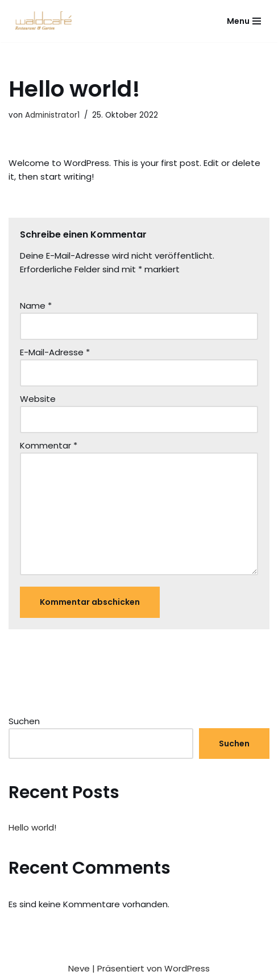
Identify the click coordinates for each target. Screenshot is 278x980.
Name (36, 306)
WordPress (187, 968)
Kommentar (49, 445)
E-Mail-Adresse (55, 352)
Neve (79, 968)
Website (38, 399)
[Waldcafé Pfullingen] (45, 21)
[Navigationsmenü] (244, 21)
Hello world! (32, 827)
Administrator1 (52, 115)
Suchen (24, 721)
